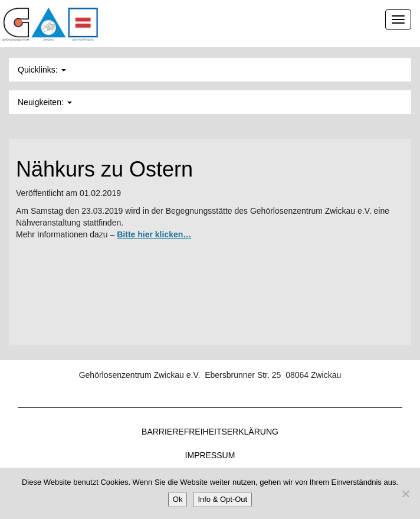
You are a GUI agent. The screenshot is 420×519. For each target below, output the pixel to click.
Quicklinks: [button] (42, 70)
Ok (178, 499)
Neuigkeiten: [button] (45, 102)
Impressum (210, 455)
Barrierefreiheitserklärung (210, 432)
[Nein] (405, 494)
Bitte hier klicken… (154, 234)
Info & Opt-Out (222, 499)
